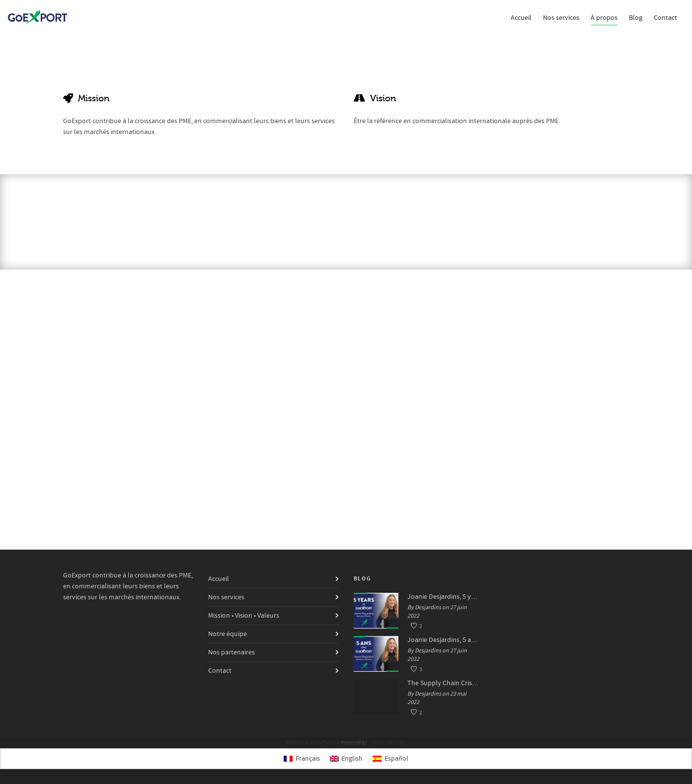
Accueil (521, 18)
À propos (604, 19)
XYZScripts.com (389, 743)
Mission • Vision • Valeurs (244, 616)
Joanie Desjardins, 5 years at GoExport (443, 597)
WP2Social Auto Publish (312, 743)
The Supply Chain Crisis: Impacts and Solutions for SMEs (443, 683)
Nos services (561, 18)
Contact (665, 18)
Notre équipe (228, 634)
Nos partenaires (231, 652)
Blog (636, 18)
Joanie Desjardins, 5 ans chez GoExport (443, 640)
